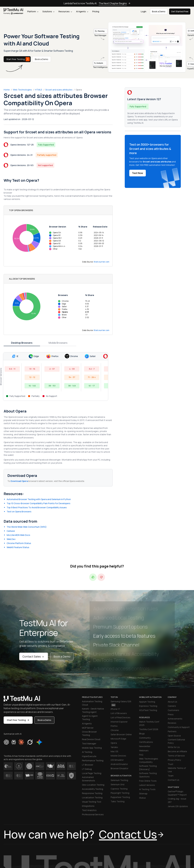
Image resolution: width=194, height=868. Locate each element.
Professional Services (93, 774)
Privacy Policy (174, 720)
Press (171, 674)
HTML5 (39, 90)
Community (145, 697)
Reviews (172, 683)
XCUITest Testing (148, 670)
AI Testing (87, 712)
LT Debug (87, 729)
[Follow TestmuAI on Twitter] (164, 855)
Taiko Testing (118, 761)
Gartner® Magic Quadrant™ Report (177, 753)
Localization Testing (92, 757)
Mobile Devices (118, 715)
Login (144, 11)
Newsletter (145, 706)
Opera (114, 703)
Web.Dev (11, 499)
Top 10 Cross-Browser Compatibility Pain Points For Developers (38, 463)
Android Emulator (119, 724)
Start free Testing (18, 59)
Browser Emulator (120, 728)
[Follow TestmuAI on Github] (182, 855)
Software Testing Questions (148, 735)
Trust (171, 724)
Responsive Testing (92, 753)
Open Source (174, 695)
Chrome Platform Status (19, 503)
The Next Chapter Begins (115, 3)
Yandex (114, 707)
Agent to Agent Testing (90, 677)
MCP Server (88, 687)
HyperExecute (89, 716)
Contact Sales (34, 616)
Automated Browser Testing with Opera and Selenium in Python (39, 459)
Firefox (114, 686)
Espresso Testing (148, 666)
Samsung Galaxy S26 (121, 663)
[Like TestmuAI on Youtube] (176, 855)
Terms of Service (176, 715)
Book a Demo (42, 59)
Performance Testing (93, 720)
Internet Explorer (119, 681)
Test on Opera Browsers (19, 471)
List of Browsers (119, 673)
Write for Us (174, 707)
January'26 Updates (178, 766)
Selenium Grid (117, 744)
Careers (172, 666)
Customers (173, 670)
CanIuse (11, 491)
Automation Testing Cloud (92, 663)
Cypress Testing (119, 748)
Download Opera (19, 441)
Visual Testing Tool (92, 761)
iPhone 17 (115, 669)
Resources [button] (65, 11)
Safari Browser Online (121, 694)
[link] (13, 11)
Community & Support (179, 687)
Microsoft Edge (118, 698)
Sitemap (143, 753)
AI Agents (82, 11)
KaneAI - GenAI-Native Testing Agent (93, 670)
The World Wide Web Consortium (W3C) (27, 487)
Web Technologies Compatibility (149, 720)
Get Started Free (180, 11)
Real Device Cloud (91, 699)
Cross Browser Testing (89, 693)
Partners (172, 691)
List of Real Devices (120, 677)
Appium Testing (147, 661)
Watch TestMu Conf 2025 (149, 683)
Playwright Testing (120, 753)
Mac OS (114, 711)
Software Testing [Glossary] (148, 727)
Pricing (96, 11)
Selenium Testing (119, 740)
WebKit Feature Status (18, 507)
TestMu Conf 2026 (149, 689)
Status (142, 757)
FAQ (141, 714)
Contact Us (174, 740)
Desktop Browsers (22, 302)
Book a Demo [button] (159, 11)
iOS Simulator (117, 720)
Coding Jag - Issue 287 (177, 760)
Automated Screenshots (89, 739)
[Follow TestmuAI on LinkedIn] (170, 855)
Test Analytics (89, 770)
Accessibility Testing (93, 749)
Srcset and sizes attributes (59, 90)
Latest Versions (147, 745)
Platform (33, 11)
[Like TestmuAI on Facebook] (158, 855)
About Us (172, 661)
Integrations (88, 766)
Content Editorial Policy (176, 701)
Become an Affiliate (177, 711)
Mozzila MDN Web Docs (18, 495)
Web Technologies (22, 90)
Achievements (175, 678)
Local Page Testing (92, 733)
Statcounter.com (102, 242)
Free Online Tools (148, 740)
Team (171, 735)
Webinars (144, 710)
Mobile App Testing (92, 707)
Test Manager (89, 703)
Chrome (115, 690)
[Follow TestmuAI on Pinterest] (188, 855)
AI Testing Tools (147, 749)
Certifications (146, 702)
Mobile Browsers (58, 302)
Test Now (138, 173)
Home (7, 90)
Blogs (142, 693)
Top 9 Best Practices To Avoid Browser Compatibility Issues (37, 467)
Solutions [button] (48, 11)
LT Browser (88, 724)
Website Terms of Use (177, 729)
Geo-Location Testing (93, 744)
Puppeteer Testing (120, 757)
